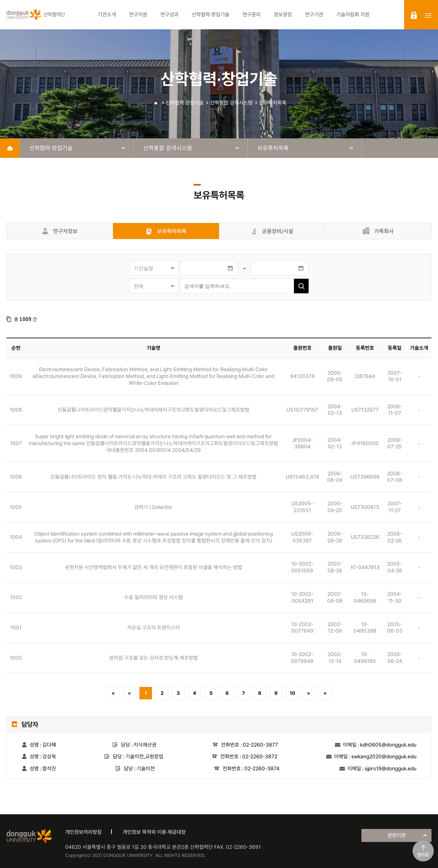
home (10, 148)
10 (292, 693)
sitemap (428, 15)
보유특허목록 (273, 103)
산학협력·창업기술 (185, 103)
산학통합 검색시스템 (231, 103)
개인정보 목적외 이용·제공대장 (154, 832)
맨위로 (423, 855)
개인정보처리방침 (83, 832)
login (414, 15)
